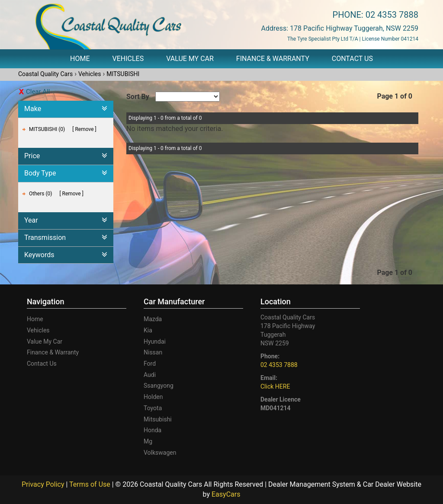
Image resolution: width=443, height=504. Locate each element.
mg (148, 441)
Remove (84, 129)
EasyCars (226, 494)
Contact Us (352, 59)
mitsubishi (158, 419)
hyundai (155, 341)
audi (150, 375)
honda (152, 430)
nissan (153, 352)
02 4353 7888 (392, 15)
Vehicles (128, 59)
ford (150, 364)
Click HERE (275, 386)
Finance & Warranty (273, 59)
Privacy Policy (44, 484)
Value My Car (190, 59)
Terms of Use (91, 484)
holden (153, 397)
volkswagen (160, 453)
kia (148, 330)
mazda (153, 319)
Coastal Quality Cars (45, 74)
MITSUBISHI (123, 74)
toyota (153, 408)
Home (80, 59)
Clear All (38, 92)
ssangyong (159, 386)
